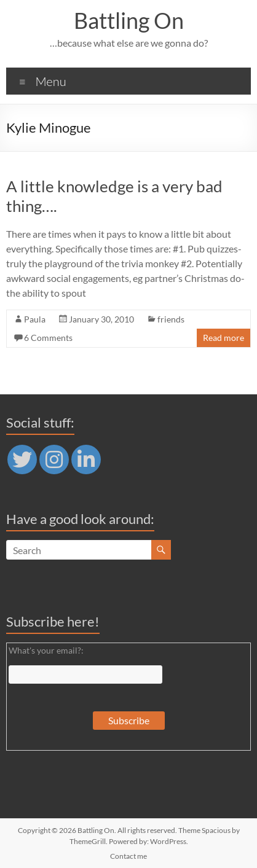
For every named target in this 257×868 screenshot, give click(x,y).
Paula (35, 319)
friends (171, 319)
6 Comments (48, 338)
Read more (223, 338)
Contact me (128, 856)
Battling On (129, 20)
